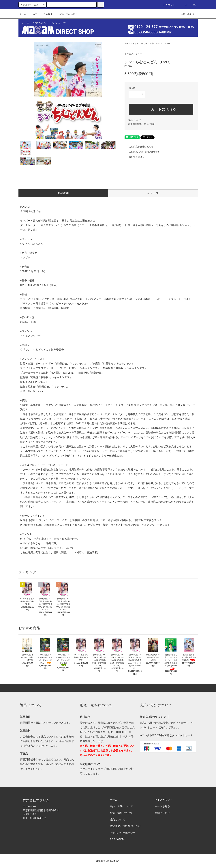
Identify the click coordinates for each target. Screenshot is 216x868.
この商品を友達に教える (139, 147)
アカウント (167, 5)
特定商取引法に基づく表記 (141, 124)
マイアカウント (164, 800)
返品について (135, 120)
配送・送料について (121, 813)
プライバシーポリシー (123, 833)
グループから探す (66, 14)
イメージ (153, 193)
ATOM (121, 839)
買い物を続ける (134, 157)
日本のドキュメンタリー (160, 43)
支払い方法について (121, 806)
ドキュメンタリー (140, 43)
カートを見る (162, 806)
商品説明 (63, 193)
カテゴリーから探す (40, 14)
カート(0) (188, 5)
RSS (112, 839)
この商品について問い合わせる (142, 152)
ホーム (23, 14)
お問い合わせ (185, 14)
